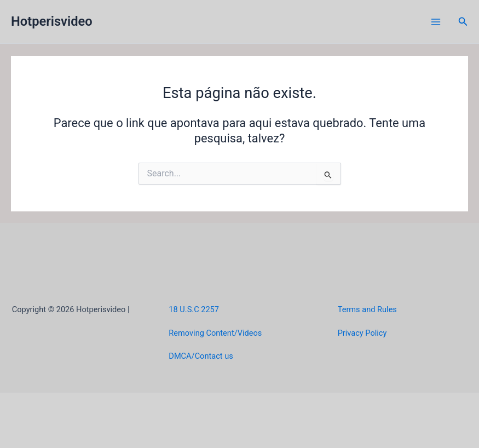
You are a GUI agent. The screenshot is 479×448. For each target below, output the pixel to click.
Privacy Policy (362, 333)
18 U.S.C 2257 (194, 309)
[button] (463, 22)
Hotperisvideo (52, 21)
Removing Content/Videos (215, 333)
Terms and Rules (367, 309)
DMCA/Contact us (201, 356)
